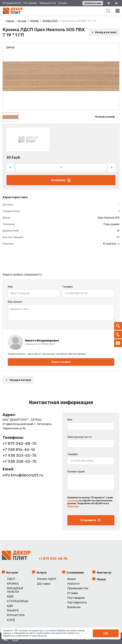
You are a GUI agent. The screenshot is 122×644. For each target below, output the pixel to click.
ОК (106, 633)
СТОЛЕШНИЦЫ (18, 601)
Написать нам (93, 3)
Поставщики (30, 3)
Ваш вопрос (15, 302)
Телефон (68, 287)
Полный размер (105, 117)
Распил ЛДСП (47, 579)
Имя (10, 287)
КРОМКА (13, 584)
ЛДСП (11, 579)
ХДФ (10, 606)
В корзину (61, 180)
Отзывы (63, 3)
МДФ (10, 597)
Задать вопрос (61, 362)
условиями (51, 631)
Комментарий (76, 472)
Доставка (44, 584)
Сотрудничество (12, 3)
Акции (71, 579)
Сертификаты (77, 603)
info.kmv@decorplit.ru (23, 475)
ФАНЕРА (13, 611)
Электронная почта (79, 437)
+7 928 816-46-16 (19, 450)
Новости (73, 584)
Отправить (91, 520)
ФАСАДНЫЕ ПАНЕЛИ (15, 590)
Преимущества (48, 3)
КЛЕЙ (11, 620)
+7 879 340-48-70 (20, 443)
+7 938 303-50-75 (20, 455)
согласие (73, 501)
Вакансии (74, 607)
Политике (73, 506)
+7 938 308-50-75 (20, 461)
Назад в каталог (104, 32)
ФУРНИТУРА (16, 615)
